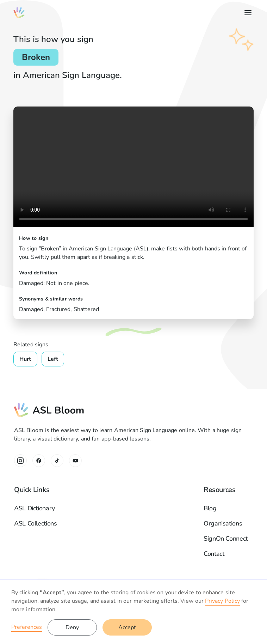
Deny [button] (72, 627)
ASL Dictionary (35, 508)
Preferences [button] (27, 627)
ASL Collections (36, 523)
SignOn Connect (226, 539)
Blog (210, 508)
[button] (247, 13)
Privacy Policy (222, 601)
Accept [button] (127, 627)
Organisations (223, 523)
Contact (214, 554)
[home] (19, 13)
